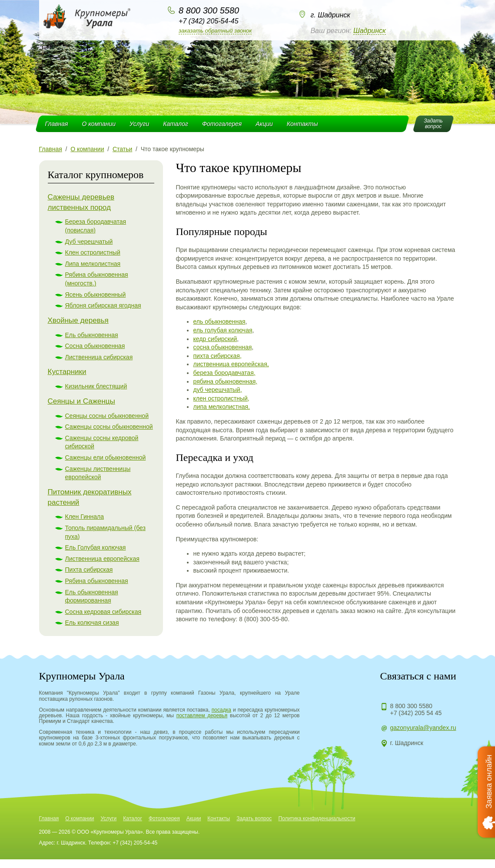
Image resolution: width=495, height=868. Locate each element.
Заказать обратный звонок (215, 31)
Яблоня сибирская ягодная (103, 305)
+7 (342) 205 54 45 (416, 713)
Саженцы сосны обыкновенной (109, 427)
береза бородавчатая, (224, 373)
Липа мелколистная (93, 264)
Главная (57, 124)
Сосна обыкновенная (95, 346)
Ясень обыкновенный (96, 295)
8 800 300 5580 (209, 10)
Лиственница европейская (102, 559)
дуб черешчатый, (218, 390)
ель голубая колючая (223, 330)
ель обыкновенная (219, 321)
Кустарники (67, 372)
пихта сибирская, (218, 356)
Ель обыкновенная (92, 335)
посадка (221, 710)
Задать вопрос (254, 818)
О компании (99, 124)
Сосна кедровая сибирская (103, 612)
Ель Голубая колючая (96, 547)
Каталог (176, 124)
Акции (264, 124)
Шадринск (370, 31)
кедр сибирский (215, 339)
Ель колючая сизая (92, 623)
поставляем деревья (202, 716)
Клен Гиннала (85, 517)
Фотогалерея (222, 124)
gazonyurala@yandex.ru (423, 728)
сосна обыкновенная (223, 347)
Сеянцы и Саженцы (81, 401)
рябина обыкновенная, (226, 381)
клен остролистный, (221, 398)
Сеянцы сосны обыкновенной (107, 416)
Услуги (139, 124)
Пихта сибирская (89, 570)
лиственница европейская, (231, 364)
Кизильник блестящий (96, 386)
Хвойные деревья (78, 320)
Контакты (302, 124)
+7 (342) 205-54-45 (208, 21)
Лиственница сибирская (99, 357)
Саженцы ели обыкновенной (106, 457)
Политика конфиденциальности (317, 818)
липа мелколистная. (222, 407)
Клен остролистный (93, 252)
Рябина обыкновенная (97, 581)
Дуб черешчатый (89, 242)
